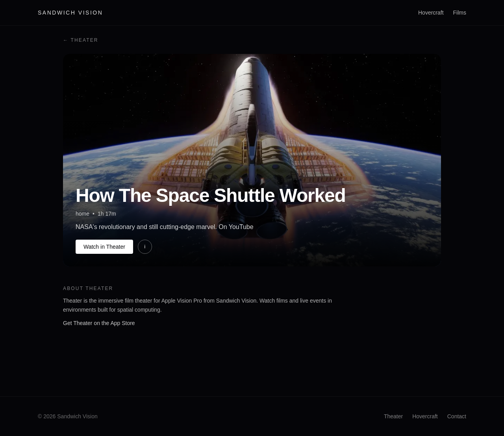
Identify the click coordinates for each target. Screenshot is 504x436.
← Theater (81, 40)
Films (460, 13)
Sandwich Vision (70, 13)
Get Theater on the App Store (99, 323)
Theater (393, 416)
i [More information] (145, 247)
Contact (457, 416)
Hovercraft (431, 13)
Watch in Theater (104, 247)
